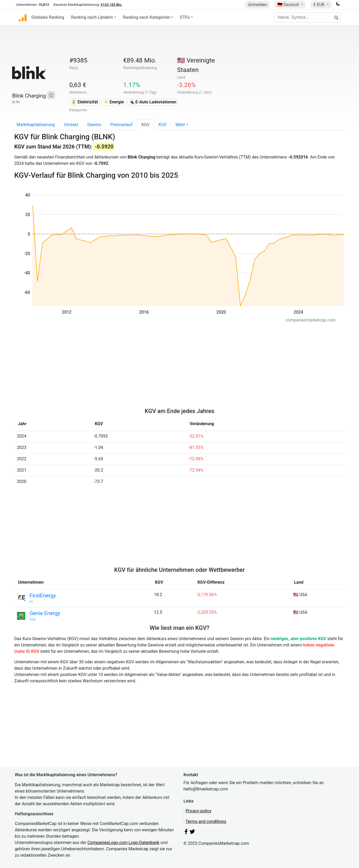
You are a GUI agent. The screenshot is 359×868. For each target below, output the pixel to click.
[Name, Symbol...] (307, 17)
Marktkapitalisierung (36, 125)
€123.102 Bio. (111, 5)
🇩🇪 (289, 5)
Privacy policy (198, 811)
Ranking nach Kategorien (147, 17)
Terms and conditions (206, 821)
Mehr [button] (180, 125)
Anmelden (258, 5)
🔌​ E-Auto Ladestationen (153, 102)
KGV (146, 125)
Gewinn (94, 125)
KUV (162, 125)
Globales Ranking (48, 17)
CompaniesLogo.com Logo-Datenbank (123, 843)
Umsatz (71, 125)
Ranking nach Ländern (92, 17)
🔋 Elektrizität (85, 102)
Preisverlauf (121, 125)
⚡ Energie (114, 102)
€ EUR (319, 5)
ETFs (185, 17)
